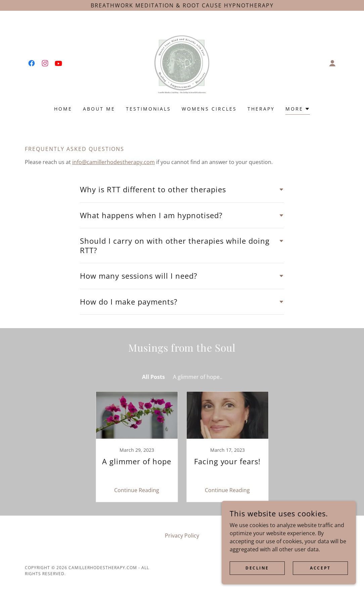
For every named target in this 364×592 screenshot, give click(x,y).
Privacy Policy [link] (182, 536)
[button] (332, 63)
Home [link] (63, 109)
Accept (320, 568)
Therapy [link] (261, 109)
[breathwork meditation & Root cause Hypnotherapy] (182, 5)
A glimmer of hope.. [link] (198, 377)
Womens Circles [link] (209, 109)
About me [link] (99, 109)
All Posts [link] (153, 377)
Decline (257, 568)
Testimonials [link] (149, 109)
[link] (32, 63)
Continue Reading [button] (137, 490)
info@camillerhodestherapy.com (113, 162)
